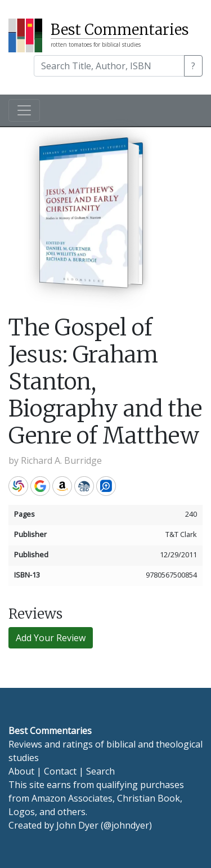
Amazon (62, 486)
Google (40, 486)
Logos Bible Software (106, 486)
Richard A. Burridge (61, 460)
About (21, 771)
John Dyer (77, 825)
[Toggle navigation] (24, 110)
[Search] (109, 66)
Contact (60, 771)
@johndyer (126, 825)
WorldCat (18, 486)
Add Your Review (51, 638)
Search (100, 771)
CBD (84, 486)
